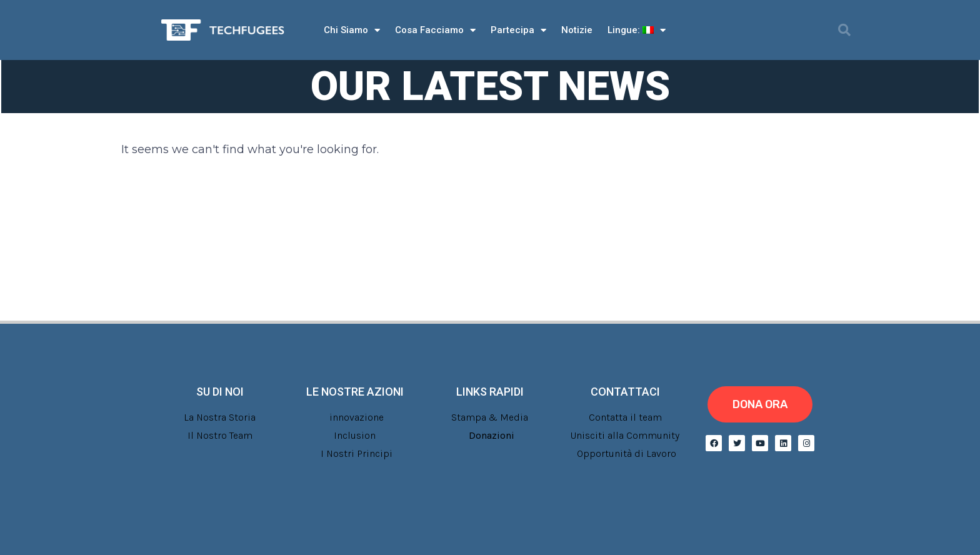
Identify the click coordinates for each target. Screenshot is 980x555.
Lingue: (637, 30)
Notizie (577, 30)
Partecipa (518, 30)
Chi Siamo (352, 30)
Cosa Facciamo (435, 30)
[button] (844, 30)
